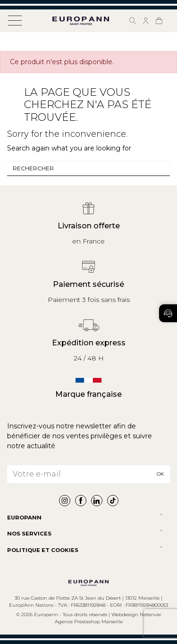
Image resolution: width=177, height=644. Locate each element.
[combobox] (88, 168)
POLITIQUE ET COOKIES (43, 550)
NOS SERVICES (29, 534)
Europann (24, 518)
